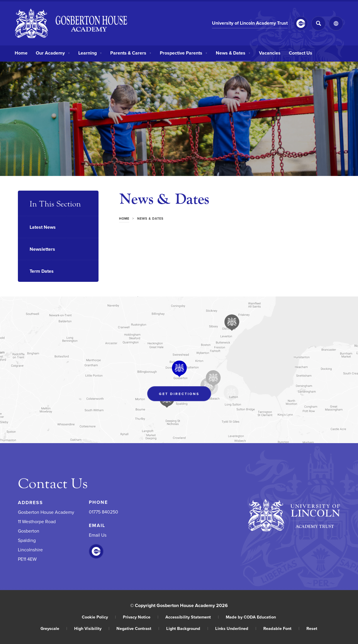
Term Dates (42, 271)
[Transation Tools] (336, 23)
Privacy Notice (141, 617)
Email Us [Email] (98, 535)
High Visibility (92, 628)
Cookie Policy (99, 617)
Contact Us (301, 53)
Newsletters (42, 249)
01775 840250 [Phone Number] (104, 512)
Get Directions (179, 394)
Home (21, 53)
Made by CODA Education (251, 617)
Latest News (43, 227)
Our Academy (53, 53)
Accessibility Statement (192, 617)
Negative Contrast (138, 628)
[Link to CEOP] (301, 23)
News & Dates (233, 53)
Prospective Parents (184, 53)
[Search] (318, 23)
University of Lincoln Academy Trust (250, 23)
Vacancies (270, 53)
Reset (312, 628)
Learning (90, 53)
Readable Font (281, 628)
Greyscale (54, 628)
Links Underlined (236, 628)
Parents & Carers (131, 53)
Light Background (187, 628)
